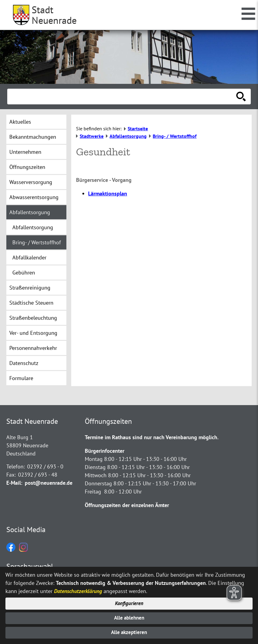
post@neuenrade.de (49, 483)
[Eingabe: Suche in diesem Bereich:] (122, 97)
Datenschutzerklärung (78, 589)
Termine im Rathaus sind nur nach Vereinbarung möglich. (152, 437)
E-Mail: (14, 483)
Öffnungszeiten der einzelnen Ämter (127, 505)
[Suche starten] (241, 97)
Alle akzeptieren (129, 632)
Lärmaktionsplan (108, 194)
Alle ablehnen (129, 617)
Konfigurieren (129, 602)
